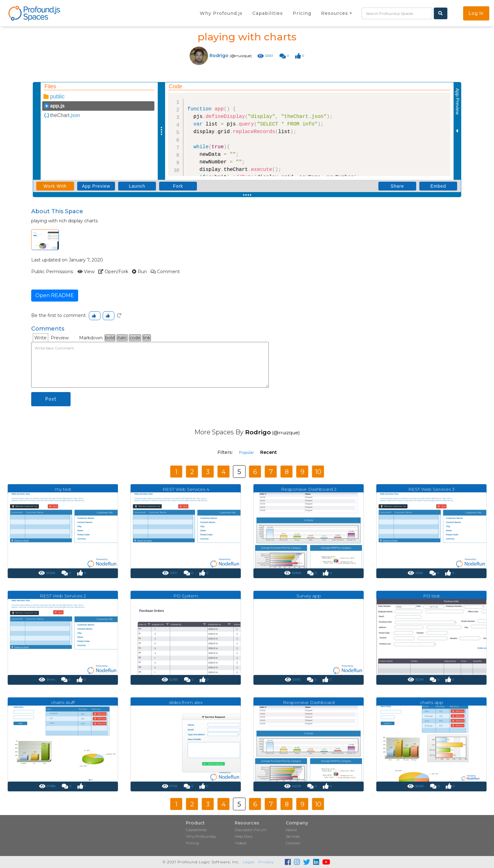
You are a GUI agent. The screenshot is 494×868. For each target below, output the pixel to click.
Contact (293, 843)
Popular (247, 452)
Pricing (192, 843)
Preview (60, 338)
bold (110, 338)
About (291, 830)
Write (40, 338)
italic (122, 338)
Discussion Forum (251, 830)
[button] (336, 13)
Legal (249, 862)
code (135, 338)
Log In (476, 13)
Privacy (266, 862)
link (147, 338)
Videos (241, 843)
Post (51, 399)
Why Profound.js (201, 836)
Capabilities (196, 830)
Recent (269, 452)
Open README (55, 295)
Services (293, 836)
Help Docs (244, 836)
